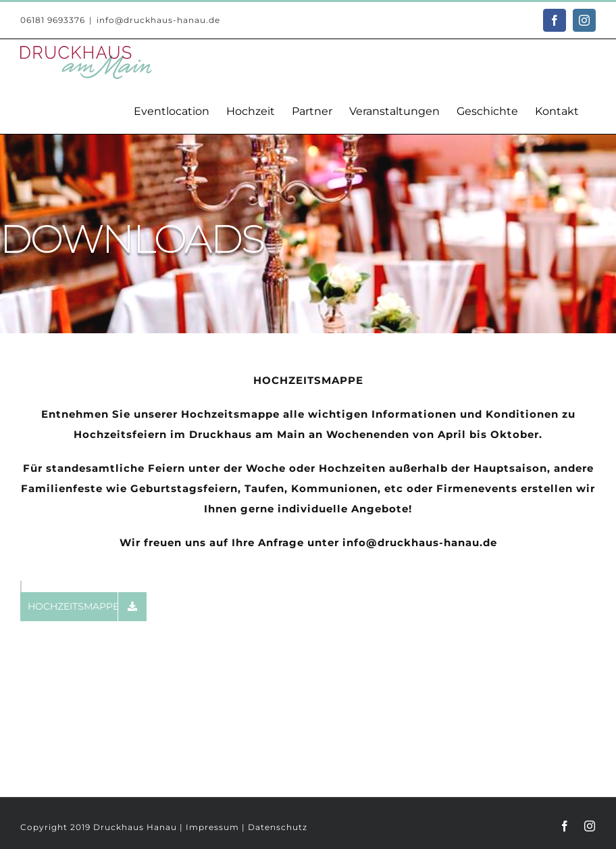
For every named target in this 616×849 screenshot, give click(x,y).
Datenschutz (278, 827)
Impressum (212, 827)
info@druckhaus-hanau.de (158, 20)
